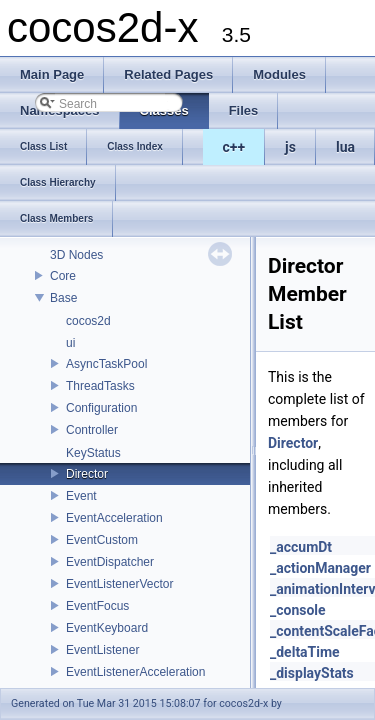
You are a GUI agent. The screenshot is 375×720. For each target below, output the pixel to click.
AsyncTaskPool (106, 364)
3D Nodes (76, 255)
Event (81, 496)
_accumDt (301, 547)
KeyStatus (93, 453)
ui (70, 343)
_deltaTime (305, 652)
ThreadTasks (100, 386)
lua (345, 147)
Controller (92, 430)
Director (87, 474)
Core (63, 276)
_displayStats (312, 673)
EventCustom (102, 540)
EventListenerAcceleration (135, 672)
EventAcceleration (114, 518)
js (290, 147)
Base (63, 298)
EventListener (102, 650)
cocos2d (88, 321)
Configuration (101, 408)
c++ (234, 147)
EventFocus (97, 606)
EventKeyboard (107, 628)
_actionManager (320, 568)
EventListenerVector (119, 584)
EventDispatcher (110, 562)
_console (298, 610)
